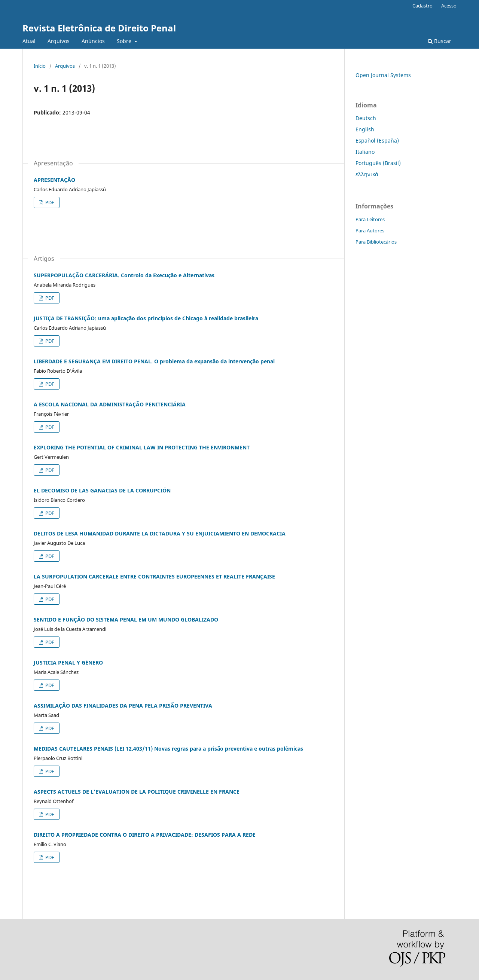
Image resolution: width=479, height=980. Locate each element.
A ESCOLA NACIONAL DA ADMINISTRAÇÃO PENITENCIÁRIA (110, 404)
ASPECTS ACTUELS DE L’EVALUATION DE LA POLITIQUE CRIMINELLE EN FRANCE (137, 792)
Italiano (365, 152)
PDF (49, 202)
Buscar (440, 41)
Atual (29, 41)
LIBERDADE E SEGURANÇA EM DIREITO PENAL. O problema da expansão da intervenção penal (154, 361)
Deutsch (366, 118)
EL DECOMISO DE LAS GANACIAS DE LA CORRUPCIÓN (102, 490)
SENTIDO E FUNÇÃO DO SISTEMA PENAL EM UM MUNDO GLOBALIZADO (126, 619)
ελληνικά (367, 174)
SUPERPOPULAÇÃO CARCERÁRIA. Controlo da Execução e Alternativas (124, 275)
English (365, 129)
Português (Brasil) (378, 163)
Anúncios (93, 41)
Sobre (125, 41)
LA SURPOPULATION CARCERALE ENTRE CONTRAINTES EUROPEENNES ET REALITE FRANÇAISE (154, 576)
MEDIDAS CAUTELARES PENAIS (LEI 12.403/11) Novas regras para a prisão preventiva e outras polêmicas (168, 749)
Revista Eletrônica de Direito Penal (99, 28)
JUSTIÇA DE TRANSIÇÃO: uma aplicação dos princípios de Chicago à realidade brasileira (146, 318)
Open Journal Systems (383, 75)
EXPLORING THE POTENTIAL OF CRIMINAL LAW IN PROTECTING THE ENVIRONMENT (142, 447)
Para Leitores (370, 219)
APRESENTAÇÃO (54, 180)
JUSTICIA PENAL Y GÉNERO (68, 663)
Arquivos (59, 41)
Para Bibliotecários (376, 242)
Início (40, 66)
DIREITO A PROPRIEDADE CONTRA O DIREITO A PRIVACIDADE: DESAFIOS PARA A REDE (145, 835)
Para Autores (370, 231)
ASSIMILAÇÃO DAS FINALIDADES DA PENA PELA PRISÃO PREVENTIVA (123, 706)
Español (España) (377, 141)
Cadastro (422, 6)
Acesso (449, 6)
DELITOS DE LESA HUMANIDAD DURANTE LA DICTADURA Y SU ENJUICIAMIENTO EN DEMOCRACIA (160, 533)
